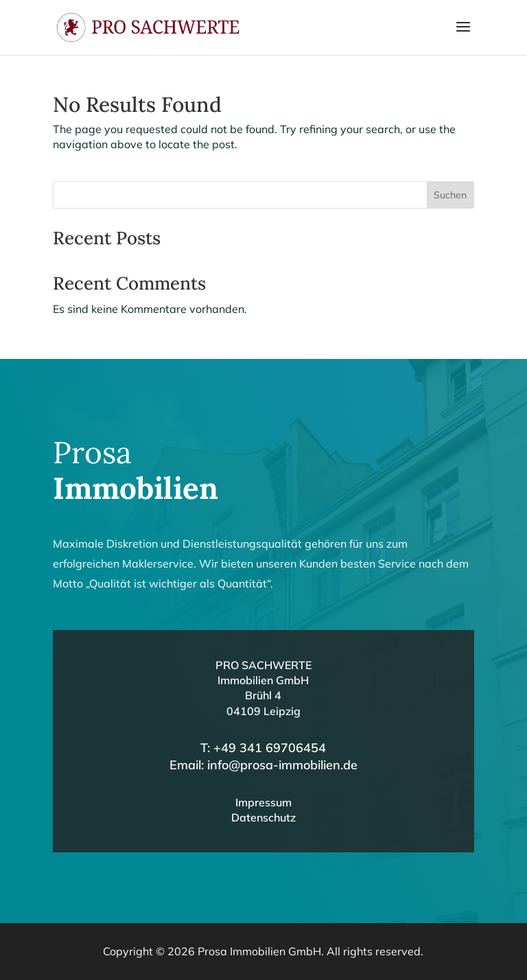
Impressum (263, 802)
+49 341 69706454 (270, 748)
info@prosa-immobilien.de (282, 765)
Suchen (450, 195)
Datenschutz (263, 817)
